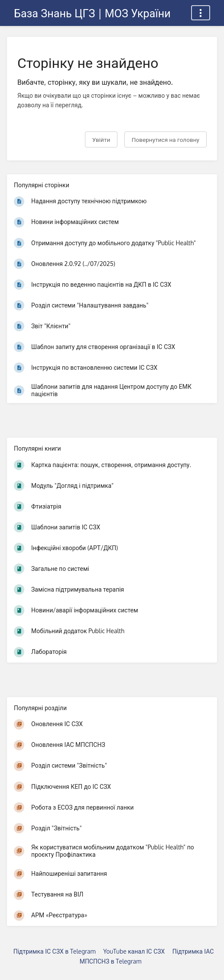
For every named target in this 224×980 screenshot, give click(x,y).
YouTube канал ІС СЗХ (134, 951)
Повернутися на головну (166, 139)
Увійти (101, 139)
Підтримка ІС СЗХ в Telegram (55, 951)
